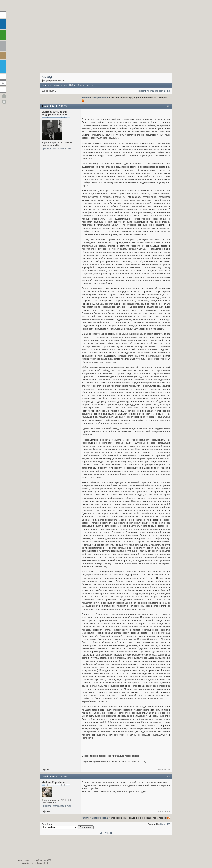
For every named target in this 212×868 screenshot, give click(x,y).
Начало (86, 98)
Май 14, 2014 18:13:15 (55, 106)
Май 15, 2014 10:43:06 (55, 776)
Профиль (47, 148)
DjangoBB (165, 824)
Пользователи (60, 85)
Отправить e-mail (62, 148)
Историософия (100, 98)
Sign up (90, 85)
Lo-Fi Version (106, 833)
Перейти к (68, 826)
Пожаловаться (163, 770)
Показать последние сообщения (154, 91)
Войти (81, 85)
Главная (46, 85)
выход (47, 77)
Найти (72, 85)
